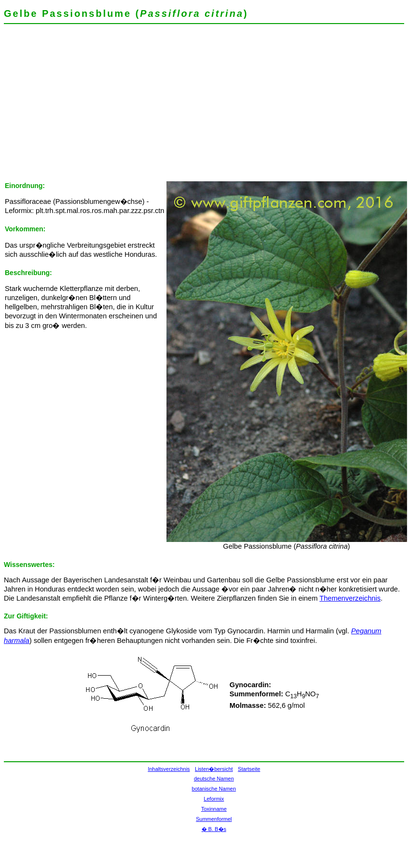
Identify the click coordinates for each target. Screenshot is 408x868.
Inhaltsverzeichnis (169, 769)
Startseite (249, 769)
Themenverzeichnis (350, 598)
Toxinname (214, 809)
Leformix (214, 799)
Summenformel (214, 819)
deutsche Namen (214, 779)
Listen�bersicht (214, 769)
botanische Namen (214, 789)
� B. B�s (214, 829)
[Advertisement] (135, 106)
